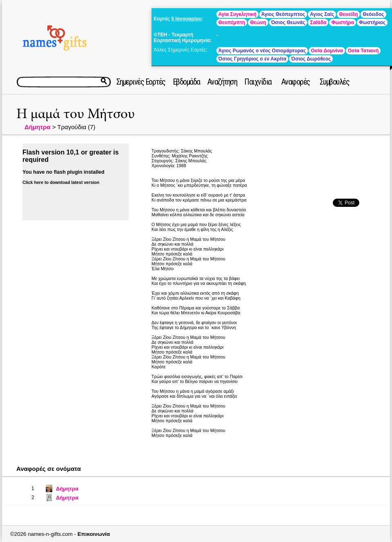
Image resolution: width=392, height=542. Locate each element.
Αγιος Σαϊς (322, 14)
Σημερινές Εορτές (141, 82)
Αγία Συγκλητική (237, 14)
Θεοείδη (348, 14)
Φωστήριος (372, 22)
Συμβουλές (335, 82)
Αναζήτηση (222, 82)
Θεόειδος (373, 14)
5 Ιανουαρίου (186, 19)
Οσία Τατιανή (363, 51)
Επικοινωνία (94, 534)
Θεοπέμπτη (232, 22)
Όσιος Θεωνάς (288, 22)
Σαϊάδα (318, 22)
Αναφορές (296, 82)
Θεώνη (258, 22)
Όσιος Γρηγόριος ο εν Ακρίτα (252, 59)
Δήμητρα (37, 127)
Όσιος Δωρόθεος (311, 59)
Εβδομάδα (186, 82)
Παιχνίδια (258, 82)
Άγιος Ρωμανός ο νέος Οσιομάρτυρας (262, 51)
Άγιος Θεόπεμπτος (283, 14)
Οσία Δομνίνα (327, 51)
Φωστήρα (343, 22)
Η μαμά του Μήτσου (76, 114)
